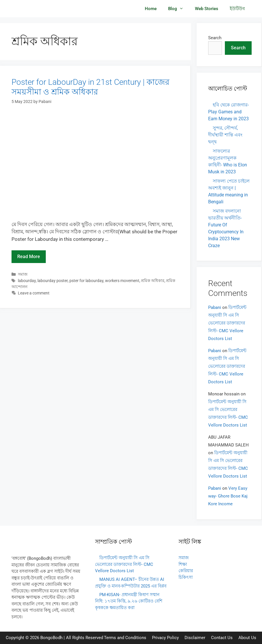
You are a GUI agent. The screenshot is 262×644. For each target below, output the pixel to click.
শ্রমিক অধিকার (153, 281)
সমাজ (23, 274)
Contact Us (222, 638)
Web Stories (207, 9)
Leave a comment (34, 293)
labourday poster (53, 281)
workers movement (122, 281)
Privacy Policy (165, 638)
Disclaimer (195, 638)
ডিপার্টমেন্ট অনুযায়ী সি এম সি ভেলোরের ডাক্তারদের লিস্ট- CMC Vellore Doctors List (227, 323)
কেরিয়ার (186, 571)
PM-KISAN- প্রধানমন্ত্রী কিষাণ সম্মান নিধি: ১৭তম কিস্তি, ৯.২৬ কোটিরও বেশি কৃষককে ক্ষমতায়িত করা (129, 601)
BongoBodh (51, 638)
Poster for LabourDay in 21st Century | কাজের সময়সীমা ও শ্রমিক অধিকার (90, 87)
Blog (179, 9)
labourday (27, 281)
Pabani (215, 307)
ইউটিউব (237, 9)
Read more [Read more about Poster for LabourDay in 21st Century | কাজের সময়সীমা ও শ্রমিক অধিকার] (29, 257)
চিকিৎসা (186, 577)
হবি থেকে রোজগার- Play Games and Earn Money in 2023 (228, 112)
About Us (247, 638)
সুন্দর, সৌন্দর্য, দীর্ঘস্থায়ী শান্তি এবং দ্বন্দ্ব (225, 135)
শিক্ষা (183, 564)
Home (151, 9)
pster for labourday (86, 281)
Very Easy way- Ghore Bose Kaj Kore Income (228, 496)
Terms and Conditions (125, 638)
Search (215, 38)
